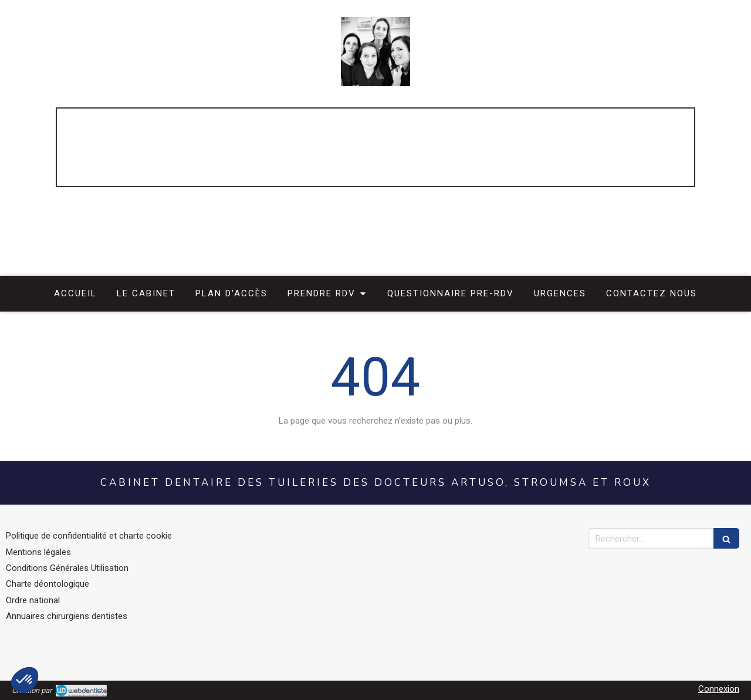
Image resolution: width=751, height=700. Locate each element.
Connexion (719, 689)
